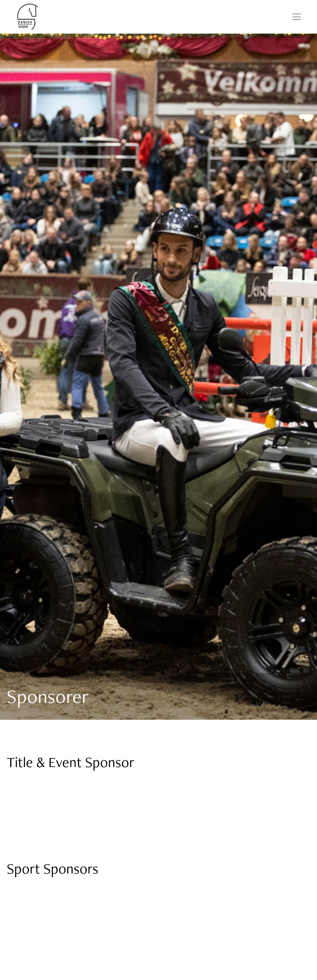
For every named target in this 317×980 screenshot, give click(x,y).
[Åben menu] (297, 17)
